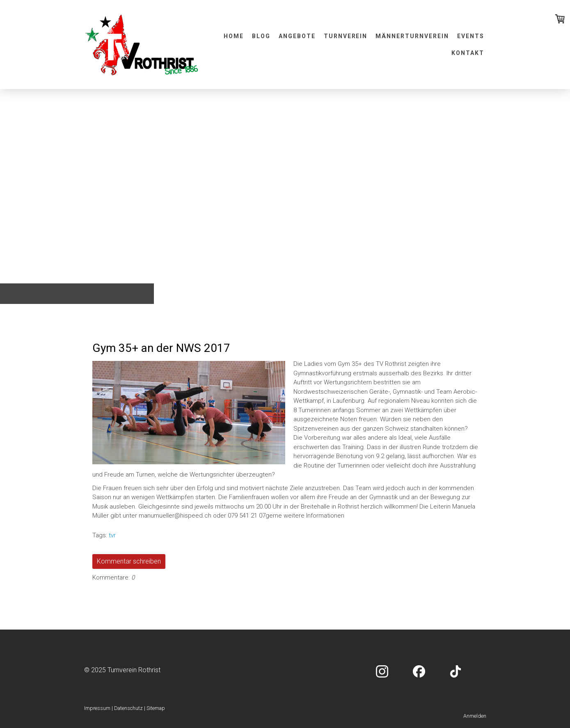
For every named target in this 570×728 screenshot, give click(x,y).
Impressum (97, 708)
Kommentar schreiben (129, 561)
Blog (261, 36)
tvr (112, 535)
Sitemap (156, 708)
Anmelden (475, 716)
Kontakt (468, 53)
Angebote (297, 36)
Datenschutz (128, 708)
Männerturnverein (412, 36)
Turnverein (346, 36)
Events (471, 36)
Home (234, 36)
